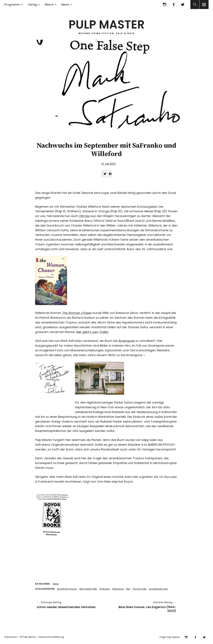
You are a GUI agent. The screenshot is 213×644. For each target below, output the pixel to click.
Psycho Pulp (140, 589)
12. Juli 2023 (108, 164)
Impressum (11, 637)
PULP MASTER (107, 25)
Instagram (165, 5)
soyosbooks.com (158, 589)
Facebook (174, 5)
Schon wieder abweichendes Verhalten (70, 605)
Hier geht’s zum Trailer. (92, 332)
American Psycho (67, 589)
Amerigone (127, 341)
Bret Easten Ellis (88, 589)
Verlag (32, 5)
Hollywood (118, 589)
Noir (128, 589)
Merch (49, 5)
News (65, 5)
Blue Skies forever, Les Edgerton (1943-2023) (143, 607)
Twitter (183, 5)
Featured (105, 589)
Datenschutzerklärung (51, 637)
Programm (12, 5)
